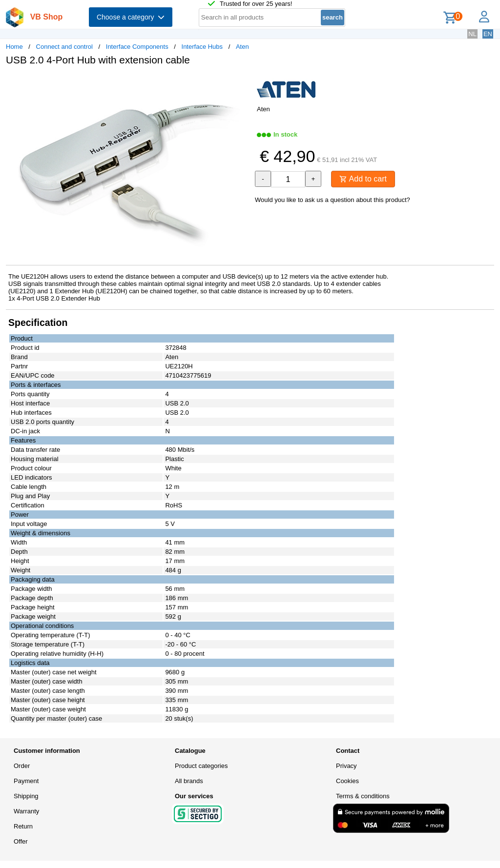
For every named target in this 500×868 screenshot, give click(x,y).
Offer (21, 841)
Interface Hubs (202, 47)
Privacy (346, 766)
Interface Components (137, 47)
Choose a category (131, 17)
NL (472, 34)
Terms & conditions (363, 796)
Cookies (347, 781)
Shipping (26, 796)
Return (23, 826)
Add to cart (363, 179)
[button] (241, 83)
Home (14, 47)
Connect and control (64, 47)
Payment (26, 781)
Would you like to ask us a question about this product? (333, 200)
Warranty (26, 811)
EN (488, 34)
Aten (242, 47)
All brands (189, 781)
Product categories (201, 766)
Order (22, 766)
